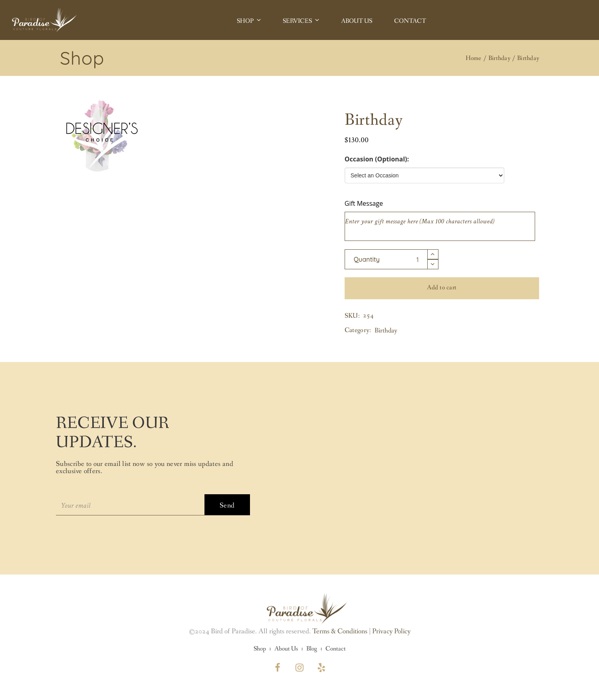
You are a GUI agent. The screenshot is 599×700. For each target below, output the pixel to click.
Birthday (386, 331)
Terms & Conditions (340, 631)
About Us (286, 649)
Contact (336, 649)
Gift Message (364, 203)
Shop (260, 649)
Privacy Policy (391, 631)
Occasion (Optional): (377, 159)
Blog (312, 649)
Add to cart (442, 287)
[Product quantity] (386, 259)
